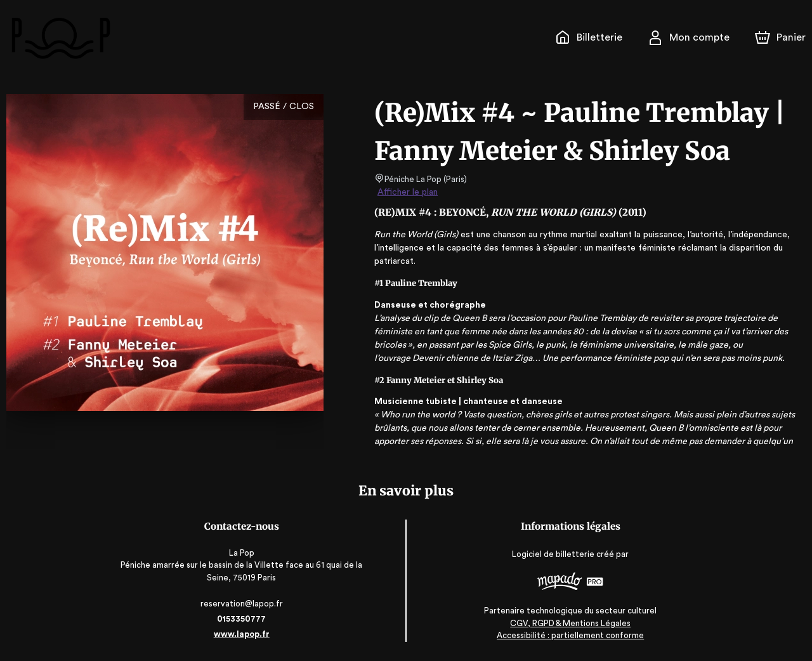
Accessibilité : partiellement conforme (570, 636)
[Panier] (780, 37)
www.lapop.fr (243, 634)
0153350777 (242, 619)
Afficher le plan (407, 192)
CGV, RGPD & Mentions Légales (570, 623)
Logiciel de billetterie (553, 554)
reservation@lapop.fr (243, 604)
